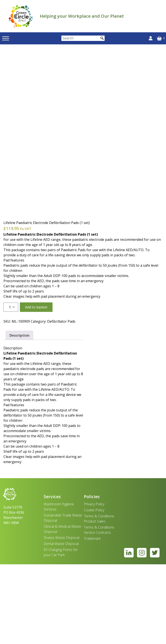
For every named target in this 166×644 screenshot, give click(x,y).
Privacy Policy (94, 584)
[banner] (21, 16)
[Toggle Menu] (6, 38)
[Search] (83, 38)
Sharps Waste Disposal (61, 617)
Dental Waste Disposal (61, 623)
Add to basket (36, 387)
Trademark (92, 618)
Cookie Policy (94, 590)
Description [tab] (19, 415)
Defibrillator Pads (61, 401)
